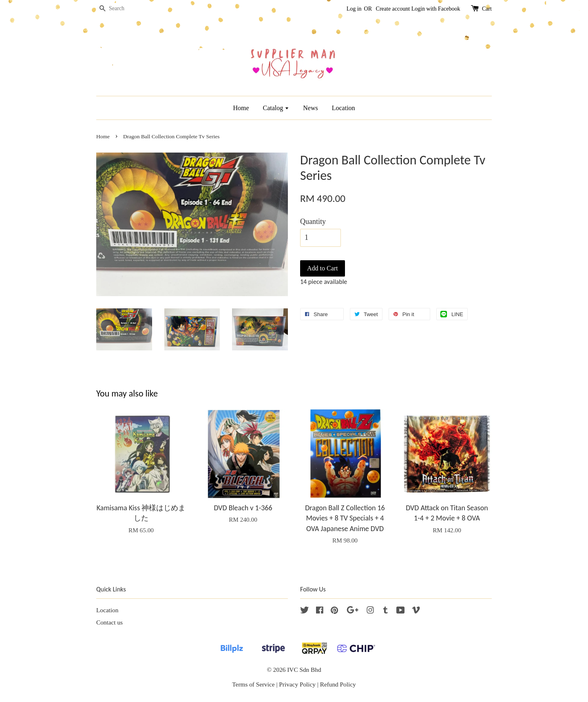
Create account (393, 9)
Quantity (313, 221)
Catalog (276, 108)
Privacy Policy (297, 684)
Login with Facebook (436, 9)
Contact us (109, 622)
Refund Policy (338, 684)
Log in (354, 9)
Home (241, 108)
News (310, 108)
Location (344, 108)
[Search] (121, 9)
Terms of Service (253, 684)
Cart (487, 9)
